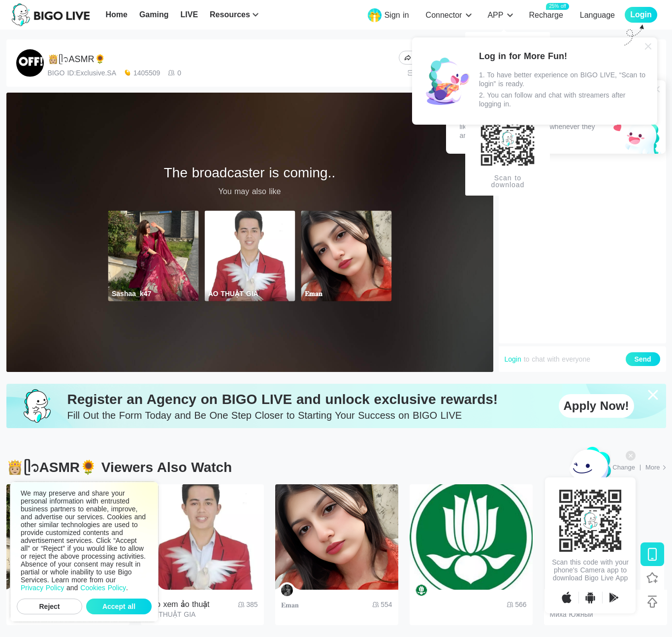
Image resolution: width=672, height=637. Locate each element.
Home (116, 15)
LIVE (189, 15)
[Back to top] (652, 602)
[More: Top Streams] (656, 468)
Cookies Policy (103, 588)
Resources (230, 15)
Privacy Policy (42, 588)
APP (495, 15)
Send (642, 359)
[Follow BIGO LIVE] (652, 578)
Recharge (546, 15)
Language (597, 15)
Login (513, 359)
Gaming (154, 15)
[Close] (648, 46)
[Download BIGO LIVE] (652, 554)
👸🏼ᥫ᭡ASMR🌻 (77, 59)
